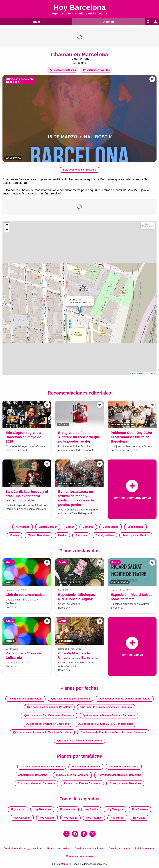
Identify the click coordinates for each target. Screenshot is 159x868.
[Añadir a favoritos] (96, 70)
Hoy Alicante (47, 818)
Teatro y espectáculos (136, 535)
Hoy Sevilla (91, 809)
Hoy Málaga (70, 818)
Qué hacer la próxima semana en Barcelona (106, 707)
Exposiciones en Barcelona (72, 775)
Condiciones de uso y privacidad (23, 848)
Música (62, 535)
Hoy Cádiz (139, 818)
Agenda (108, 22)
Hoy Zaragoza (115, 809)
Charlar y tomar (48, 527)
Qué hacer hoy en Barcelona (25, 699)
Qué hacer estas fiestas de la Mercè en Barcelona (42, 732)
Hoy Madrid (18, 809)
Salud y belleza (105, 535)
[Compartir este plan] (62, 70)
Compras (88, 527)
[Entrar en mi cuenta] (155, 22)
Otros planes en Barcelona (125, 783)
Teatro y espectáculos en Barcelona (42, 767)
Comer (70, 527)
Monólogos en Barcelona (124, 767)
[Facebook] (84, 834)
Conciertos (13, 158)
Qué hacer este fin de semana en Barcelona (125, 699)
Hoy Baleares (140, 809)
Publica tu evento (145, 848)
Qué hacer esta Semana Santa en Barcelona (109, 715)
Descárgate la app (119, 848)
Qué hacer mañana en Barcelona (71, 699)
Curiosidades (110, 527)
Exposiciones (135, 527)
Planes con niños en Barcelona (82, 783)
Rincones (81, 535)
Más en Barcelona (39, 535)
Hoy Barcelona (42, 809)
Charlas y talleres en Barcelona (36, 783)
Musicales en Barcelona (86, 767)
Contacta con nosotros (79, 856)
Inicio (36, 22)
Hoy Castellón (22, 818)
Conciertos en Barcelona (33, 775)
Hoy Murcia (117, 818)
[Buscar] (148, 22)
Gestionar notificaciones (89, 848)
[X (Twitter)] (93, 834)
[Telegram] (75, 834)
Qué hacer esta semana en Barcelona (49, 707)
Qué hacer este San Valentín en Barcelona (49, 715)
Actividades (23, 527)
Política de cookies (59, 848)
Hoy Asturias (94, 818)
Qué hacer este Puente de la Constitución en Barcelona (113, 732)
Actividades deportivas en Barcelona (119, 775)
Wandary (66, 864)
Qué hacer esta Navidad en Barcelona (79, 741)
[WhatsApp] (66, 834)
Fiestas (15, 535)
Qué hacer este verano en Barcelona (47, 724)
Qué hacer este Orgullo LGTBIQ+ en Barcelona (106, 724)
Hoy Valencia (68, 809)
